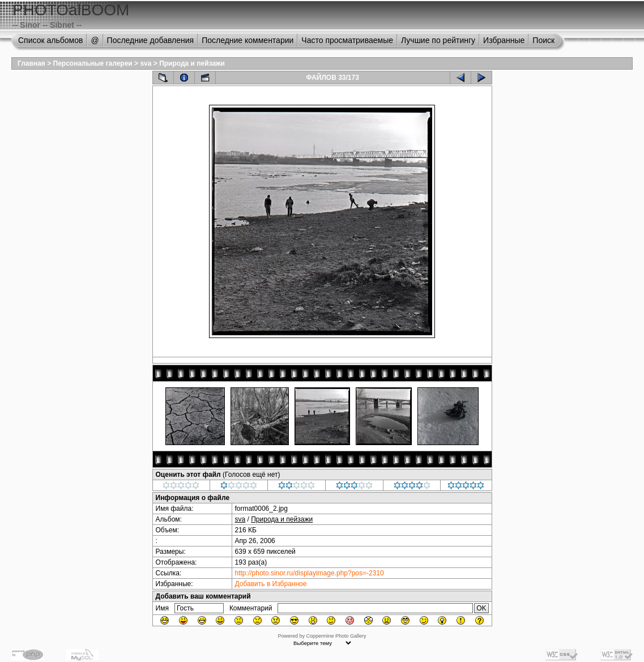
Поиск (543, 40)
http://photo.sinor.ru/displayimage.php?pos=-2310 (310, 573)
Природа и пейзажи (192, 63)
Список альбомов (50, 40)
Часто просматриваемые (347, 40)
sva (146, 63)
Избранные (504, 40)
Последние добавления (151, 40)
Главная (31, 63)
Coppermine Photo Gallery (336, 636)
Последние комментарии (248, 40)
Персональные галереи (93, 63)
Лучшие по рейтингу (438, 40)
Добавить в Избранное (271, 584)
